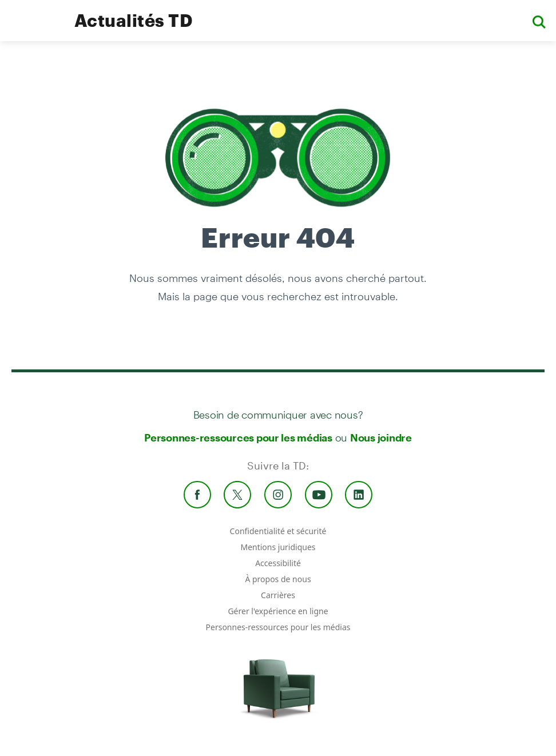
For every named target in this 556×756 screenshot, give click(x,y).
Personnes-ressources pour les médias (238, 437)
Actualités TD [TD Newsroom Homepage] (134, 20)
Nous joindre (381, 437)
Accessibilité (278, 563)
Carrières (278, 595)
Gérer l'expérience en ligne (278, 611)
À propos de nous (278, 579)
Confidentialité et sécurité (278, 531)
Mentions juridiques (278, 547)
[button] (539, 21)
